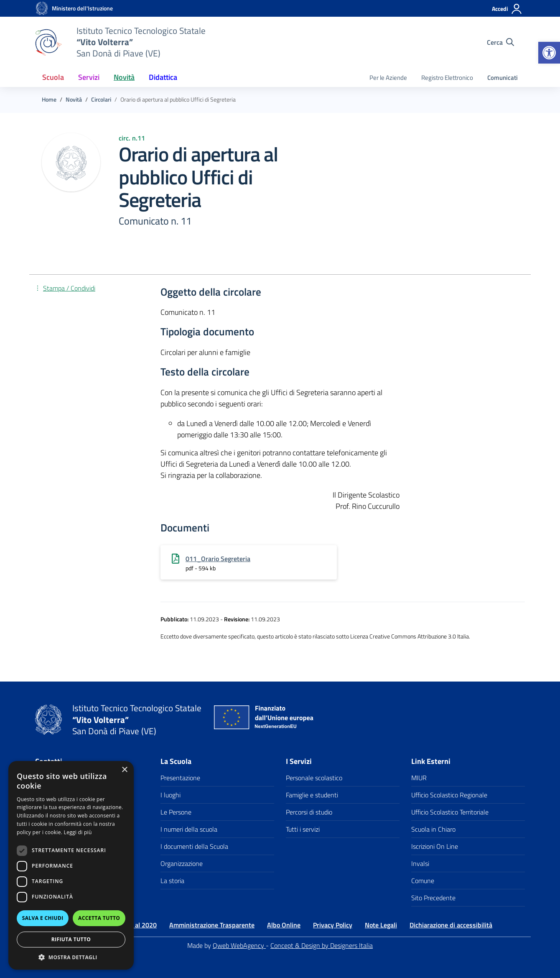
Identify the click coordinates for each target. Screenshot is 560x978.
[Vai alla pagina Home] (49, 100)
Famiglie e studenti (312, 795)
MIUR (419, 778)
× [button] (124, 770)
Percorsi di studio (309, 812)
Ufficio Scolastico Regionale (449, 795)
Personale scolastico (314, 778)
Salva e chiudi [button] (43, 918)
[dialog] (71, 865)
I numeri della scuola (189, 829)
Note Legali (381, 925)
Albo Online (284, 925)
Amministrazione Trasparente (212, 925)
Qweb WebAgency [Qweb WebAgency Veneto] (239, 945)
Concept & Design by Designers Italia (322, 945)
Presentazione (180, 778)
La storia (172, 881)
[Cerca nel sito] (500, 42)
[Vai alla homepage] (42, 8)
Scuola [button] (53, 77)
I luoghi (171, 795)
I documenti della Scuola (194, 846)
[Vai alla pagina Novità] (74, 100)
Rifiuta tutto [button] (71, 939)
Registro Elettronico (447, 78)
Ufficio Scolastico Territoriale (450, 812)
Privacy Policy (333, 925)
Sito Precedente (433, 898)
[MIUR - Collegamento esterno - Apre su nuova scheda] (82, 8)
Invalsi (420, 863)
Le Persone (176, 812)
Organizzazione (182, 863)
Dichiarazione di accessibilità (451, 925)
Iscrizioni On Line (435, 846)
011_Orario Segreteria (218, 559)
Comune (423, 881)
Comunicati (503, 78)
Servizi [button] (89, 77)
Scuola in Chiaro (433, 829)
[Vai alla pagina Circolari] (101, 100)
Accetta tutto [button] (99, 918)
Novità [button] (124, 77)
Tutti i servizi (303, 829)
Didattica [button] (163, 77)
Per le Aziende (388, 78)
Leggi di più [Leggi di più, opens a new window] (78, 832)
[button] (549, 53)
